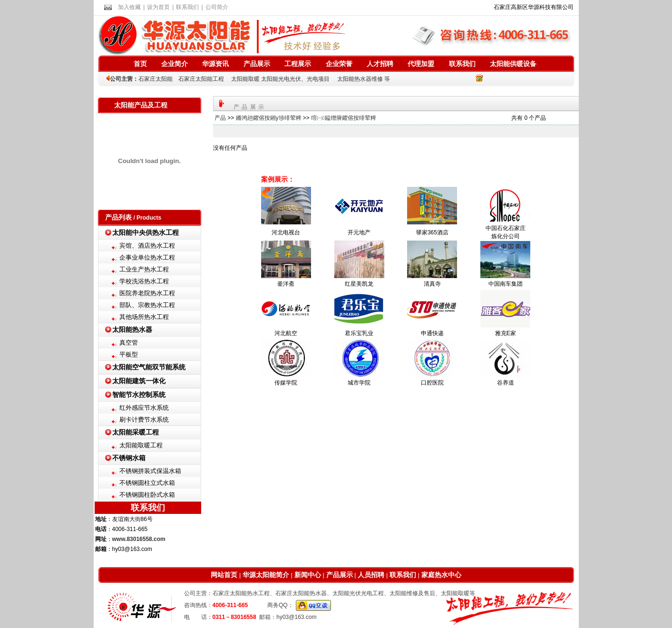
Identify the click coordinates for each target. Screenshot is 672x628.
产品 (220, 118)
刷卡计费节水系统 (144, 420)
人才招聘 (380, 64)
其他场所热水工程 (144, 317)
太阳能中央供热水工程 (146, 232)
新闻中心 (307, 575)
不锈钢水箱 (129, 458)
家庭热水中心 (441, 575)
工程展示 (298, 64)
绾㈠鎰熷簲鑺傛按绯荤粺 (343, 118)
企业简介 (175, 64)
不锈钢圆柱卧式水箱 (147, 495)
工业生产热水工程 (144, 269)
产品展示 (257, 64)
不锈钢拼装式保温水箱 (150, 471)
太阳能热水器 (132, 329)
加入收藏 (129, 7)
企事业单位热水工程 (147, 257)
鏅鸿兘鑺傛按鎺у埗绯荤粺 (269, 118)
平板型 (129, 354)
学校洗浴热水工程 (144, 281)
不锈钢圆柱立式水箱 (147, 483)
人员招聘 (370, 575)
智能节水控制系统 (139, 395)
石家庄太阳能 (156, 79)
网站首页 (224, 575)
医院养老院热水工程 (147, 293)
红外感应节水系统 (144, 408)
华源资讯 (215, 64)
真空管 (129, 343)
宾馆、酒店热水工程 (147, 246)
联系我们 (187, 7)
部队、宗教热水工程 (147, 305)
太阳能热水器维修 (360, 79)
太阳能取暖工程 (141, 445)
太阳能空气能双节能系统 (149, 367)
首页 (140, 64)
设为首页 (158, 7)
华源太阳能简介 (266, 575)
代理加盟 (421, 64)
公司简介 (217, 7)
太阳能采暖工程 (136, 432)
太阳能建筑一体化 (139, 381)
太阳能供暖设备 (513, 64)
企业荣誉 (339, 64)
